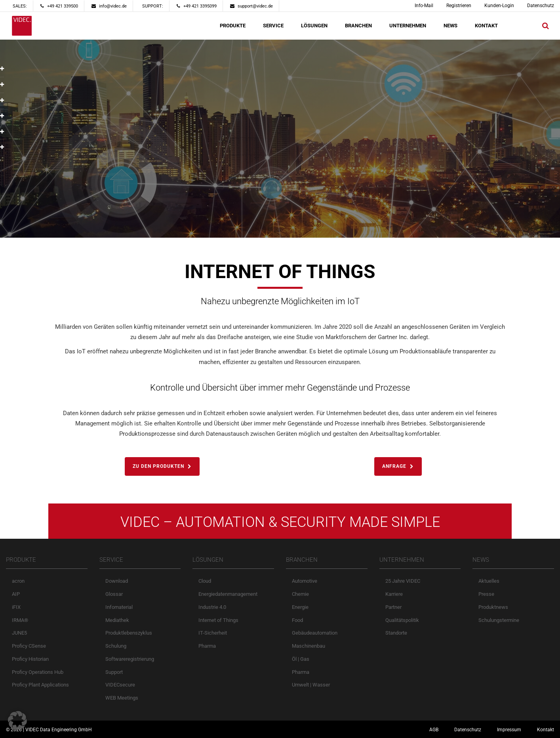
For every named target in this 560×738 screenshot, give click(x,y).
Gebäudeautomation (315, 633)
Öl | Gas (301, 659)
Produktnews (493, 607)
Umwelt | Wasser (311, 685)
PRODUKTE (233, 26)
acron (18, 581)
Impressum (509, 730)
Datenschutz (541, 6)
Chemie (300, 594)
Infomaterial (119, 607)
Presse (486, 594)
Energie (300, 607)
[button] (17, 721)
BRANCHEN (358, 26)
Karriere (394, 594)
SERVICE (273, 26)
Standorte (396, 633)
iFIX (16, 607)
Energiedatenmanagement (228, 594)
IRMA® (20, 620)
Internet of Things (218, 620)
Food (297, 620)
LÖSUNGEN (314, 26)
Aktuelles (489, 581)
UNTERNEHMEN (408, 26)
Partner (393, 607)
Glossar (114, 594)
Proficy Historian (30, 659)
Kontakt (546, 730)
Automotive (305, 581)
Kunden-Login (499, 6)
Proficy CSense (29, 646)
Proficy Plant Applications (40, 685)
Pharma (207, 646)
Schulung (116, 646)
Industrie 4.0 (212, 607)
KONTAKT (486, 26)
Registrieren (459, 6)
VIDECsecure (120, 685)
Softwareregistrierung (130, 659)
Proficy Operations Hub (38, 672)
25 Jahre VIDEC (403, 581)
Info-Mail (424, 6)
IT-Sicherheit (213, 633)
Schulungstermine (499, 620)
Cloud (205, 581)
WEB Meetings (122, 698)
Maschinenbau (309, 646)
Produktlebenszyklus (129, 633)
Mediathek (117, 620)
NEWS (450, 26)
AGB (434, 730)
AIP (16, 594)
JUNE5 (19, 633)
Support (114, 672)
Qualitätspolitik (402, 620)
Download (117, 581)
